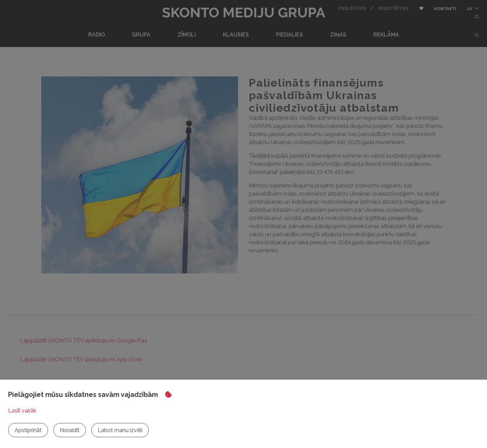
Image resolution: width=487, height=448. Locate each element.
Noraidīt (70, 430)
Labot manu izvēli (120, 430)
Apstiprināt (28, 430)
